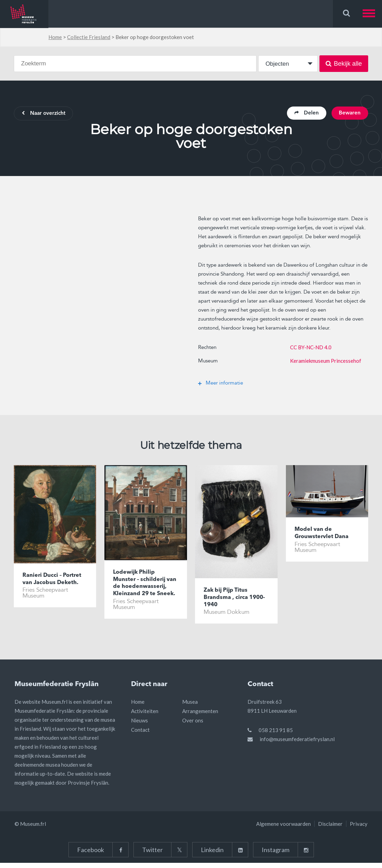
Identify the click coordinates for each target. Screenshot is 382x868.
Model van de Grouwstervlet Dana (323, 534)
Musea (190, 707)
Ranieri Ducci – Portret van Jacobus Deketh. (54, 580)
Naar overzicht (45, 114)
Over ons (193, 726)
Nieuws (139, 726)
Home (55, 37)
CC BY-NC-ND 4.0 (311, 348)
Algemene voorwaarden (283, 829)
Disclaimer (330, 829)
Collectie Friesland (89, 37)
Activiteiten (145, 716)
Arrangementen (200, 716)
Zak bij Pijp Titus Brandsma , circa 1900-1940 (227, 599)
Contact (140, 735)
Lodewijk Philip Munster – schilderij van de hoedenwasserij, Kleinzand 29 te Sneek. (145, 588)
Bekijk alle (344, 64)
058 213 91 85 (276, 735)
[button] (372, 14)
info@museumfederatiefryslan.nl (297, 744)
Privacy (359, 829)
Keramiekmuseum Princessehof (326, 361)
